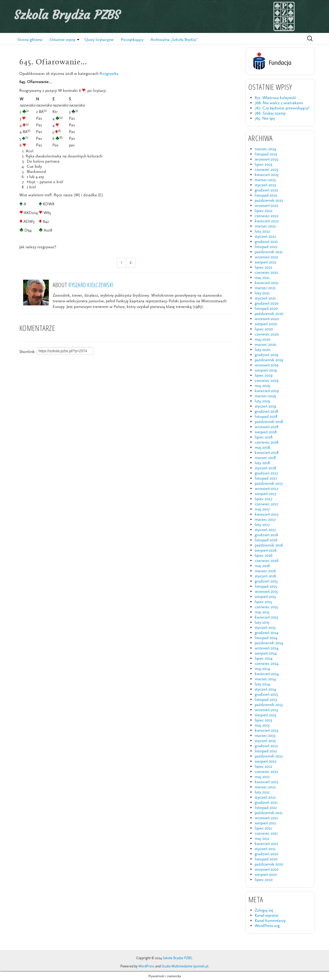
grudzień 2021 (266, 241)
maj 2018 (262, 447)
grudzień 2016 (266, 535)
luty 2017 (262, 524)
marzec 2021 (265, 288)
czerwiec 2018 (267, 442)
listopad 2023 (266, 154)
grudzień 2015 (266, 581)
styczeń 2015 (265, 627)
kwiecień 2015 (266, 617)
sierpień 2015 (265, 597)
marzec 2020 (266, 344)
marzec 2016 (265, 571)
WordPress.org (267, 926)
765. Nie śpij (265, 118)
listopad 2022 (266, 195)
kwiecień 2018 (267, 452)
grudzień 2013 (266, 694)
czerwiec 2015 (266, 607)
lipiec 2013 (263, 720)
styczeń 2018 (265, 468)
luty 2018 (262, 463)
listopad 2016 (266, 540)
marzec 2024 (265, 149)
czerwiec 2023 (266, 169)
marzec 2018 (265, 458)
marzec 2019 (265, 396)
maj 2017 (262, 509)
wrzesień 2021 (266, 257)
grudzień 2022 (266, 190)
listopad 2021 (266, 247)
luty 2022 (262, 231)
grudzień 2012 (266, 746)
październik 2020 (269, 314)
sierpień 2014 (266, 653)
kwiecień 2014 (267, 674)
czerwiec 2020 (267, 334)
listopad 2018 (266, 416)
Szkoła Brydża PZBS (67, 15)
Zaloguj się (264, 910)
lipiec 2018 (264, 437)
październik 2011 (269, 813)
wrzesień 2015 (266, 591)
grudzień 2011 (266, 802)
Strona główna (30, 39)
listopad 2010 (266, 859)
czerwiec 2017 (266, 504)
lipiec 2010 (264, 880)
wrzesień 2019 (267, 365)
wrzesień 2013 (266, 710)
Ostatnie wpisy (62, 39)
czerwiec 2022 (267, 216)
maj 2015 (262, 612)
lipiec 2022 (264, 211)
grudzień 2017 (266, 473)
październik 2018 (269, 422)
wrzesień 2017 (266, 488)
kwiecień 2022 (267, 221)
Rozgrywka (109, 73)
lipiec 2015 (263, 602)
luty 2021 (262, 293)
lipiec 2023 (263, 164)
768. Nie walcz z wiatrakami (279, 103)
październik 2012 (269, 756)
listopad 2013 (266, 699)
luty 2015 (262, 622)
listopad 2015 (266, 586)
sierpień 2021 (266, 262)
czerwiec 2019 (267, 380)
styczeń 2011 (265, 849)
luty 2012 (262, 792)
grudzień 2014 (266, 633)
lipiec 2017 (263, 499)
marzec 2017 (265, 519)
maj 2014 (262, 669)
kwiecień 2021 (267, 283)
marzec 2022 (265, 226)
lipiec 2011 (263, 828)
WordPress (146, 966)
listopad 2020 (266, 308)
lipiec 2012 (263, 766)
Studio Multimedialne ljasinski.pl (185, 966)
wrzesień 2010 (267, 869)
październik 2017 (269, 483)
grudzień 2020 (267, 303)
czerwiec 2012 (266, 771)
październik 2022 (269, 200)
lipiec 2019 (264, 375)
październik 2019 (269, 360)
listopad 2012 (266, 751)
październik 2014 (269, 643)
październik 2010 (269, 864)
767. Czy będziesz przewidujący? (282, 108)
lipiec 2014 (264, 658)
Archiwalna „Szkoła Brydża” (174, 39)
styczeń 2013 (265, 741)
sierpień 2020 (266, 324)
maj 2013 (262, 725)
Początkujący (132, 39)
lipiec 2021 (263, 267)
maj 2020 (263, 339)
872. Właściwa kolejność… (277, 98)
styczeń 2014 (265, 689)
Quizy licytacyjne (99, 39)
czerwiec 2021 (266, 272)
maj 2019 (262, 386)
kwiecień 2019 (267, 391)
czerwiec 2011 (266, 833)
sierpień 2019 (266, 370)
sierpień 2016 (266, 550)
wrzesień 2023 (266, 159)
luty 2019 (262, 401)
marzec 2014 (265, 679)
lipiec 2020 (264, 329)
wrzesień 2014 (267, 648)
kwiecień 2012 (267, 782)
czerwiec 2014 (267, 663)
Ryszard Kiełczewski (91, 285)
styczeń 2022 (265, 236)
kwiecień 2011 (266, 844)
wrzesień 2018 (267, 427)
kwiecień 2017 (267, 514)
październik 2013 (269, 705)
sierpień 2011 (265, 823)
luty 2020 (263, 350)
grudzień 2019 (266, 355)
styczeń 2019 (265, 406)
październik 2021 (269, 252)
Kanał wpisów (267, 915)
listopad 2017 (266, 478)
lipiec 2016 (264, 555)
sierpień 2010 (266, 874)
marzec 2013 (265, 735)
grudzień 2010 (267, 854)
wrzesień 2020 (267, 319)
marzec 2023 (265, 180)
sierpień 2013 (265, 715)
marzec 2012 (265, 787)
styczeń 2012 (265, 797)
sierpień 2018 (266, 432)
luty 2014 (262, 684)
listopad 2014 (266, 638)
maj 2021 (262, 277)
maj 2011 (262, 838)
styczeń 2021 (265, 298)
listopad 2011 (266, 807)
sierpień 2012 (266, 761)
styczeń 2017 (265, 530)
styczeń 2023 (265, 185)
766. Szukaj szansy (270, 113)
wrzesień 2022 (267, 205)
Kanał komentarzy (270, 920)
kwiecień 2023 (267, 175)
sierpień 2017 (266, 494)
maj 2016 (262, 566)
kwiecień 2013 (266, 730)
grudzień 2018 (266, 411)
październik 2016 (269, 545)
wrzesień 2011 (266, 818)
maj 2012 (262, 777)
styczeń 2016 (265, 576)
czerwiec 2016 (267, 560)
